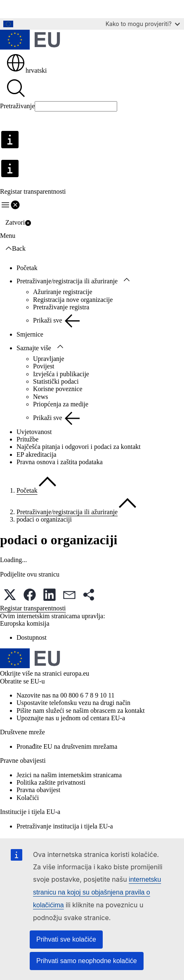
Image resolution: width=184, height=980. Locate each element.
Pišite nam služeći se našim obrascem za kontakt (81, 711)
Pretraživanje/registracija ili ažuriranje (67, 281)
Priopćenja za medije (61, 404)
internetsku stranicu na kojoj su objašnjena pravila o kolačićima (97, 892)
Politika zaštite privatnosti (51, 782)
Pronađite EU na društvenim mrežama (67, 746)
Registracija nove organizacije (73, 300)
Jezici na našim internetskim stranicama (69, 775)
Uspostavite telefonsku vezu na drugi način (73, 703)
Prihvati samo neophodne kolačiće (87, 961)
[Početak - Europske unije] (30, 40)
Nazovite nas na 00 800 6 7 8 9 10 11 (66, 695)
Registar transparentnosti (33, 608)
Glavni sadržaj (25, 9)
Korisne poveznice (58, 389)
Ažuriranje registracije (63, 292)
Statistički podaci (56, 381)
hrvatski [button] (26, 70)
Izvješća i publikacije (61, 374)
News (40, 397)
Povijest (44, 366)
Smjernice (30, 334)
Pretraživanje (17, 106)
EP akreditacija (37, 454)
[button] (10, 595)
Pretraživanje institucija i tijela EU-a (65, 826)
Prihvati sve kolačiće (66, 939)
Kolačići (28, 798)
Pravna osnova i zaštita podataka (60, 462)
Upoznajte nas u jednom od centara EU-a (71, 718)
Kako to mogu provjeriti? (143, 24)
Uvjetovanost (34, 432)
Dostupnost (32, 637)
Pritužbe (27, 439)
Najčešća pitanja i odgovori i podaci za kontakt (79, 447)
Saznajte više (34, 348)
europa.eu (77, 673)
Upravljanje (49, 359)
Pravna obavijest (38, 790)
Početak (27, 268)
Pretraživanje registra (61, 307)
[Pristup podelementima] (127, 280)
